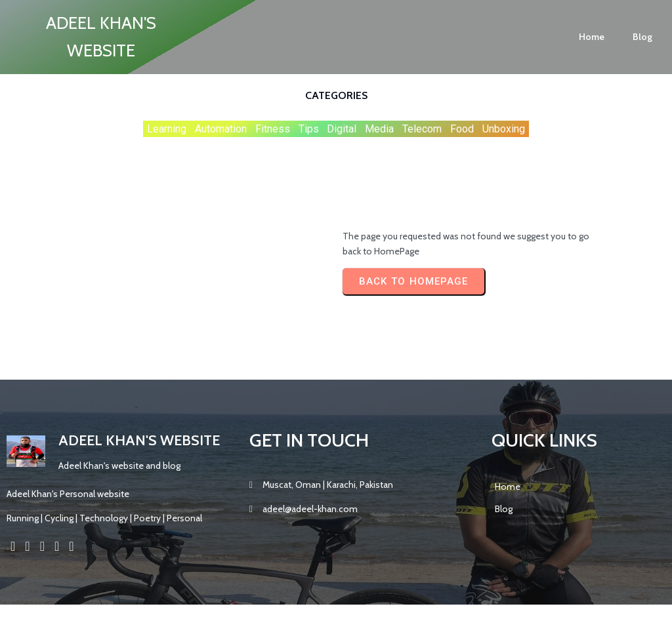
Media (379, 129)
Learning (167, 129)
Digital (342, 129)
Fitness (273, 129)
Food (462, 129)
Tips (309, 129)
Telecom (422, 129)
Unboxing (504, 129)
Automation (221, 129)
